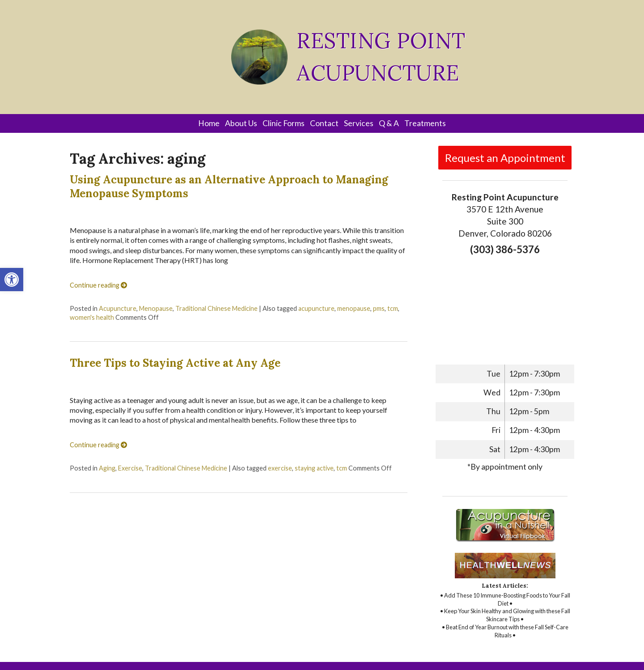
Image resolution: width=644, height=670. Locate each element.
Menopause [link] (156, 308)
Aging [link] (107, 468)
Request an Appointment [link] (505, 158)
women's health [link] (92, 317)
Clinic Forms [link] (284, 123)
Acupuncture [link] (118, 308)
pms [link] (379, 308)
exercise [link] (280, 468)
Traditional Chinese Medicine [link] (216, 308)
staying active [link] (314, 468)
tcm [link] (393, 308)
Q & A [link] (389, 123)
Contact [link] (324, 123)
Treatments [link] (425, 123)
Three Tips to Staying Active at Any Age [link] (175, 363)
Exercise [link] (130, 468)
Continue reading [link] (98, 285)
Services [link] (359, 123)
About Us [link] (241, 123)
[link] (12, 280)
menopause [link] (354, 308)
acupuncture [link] (316, 308)
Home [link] (209, 123)
